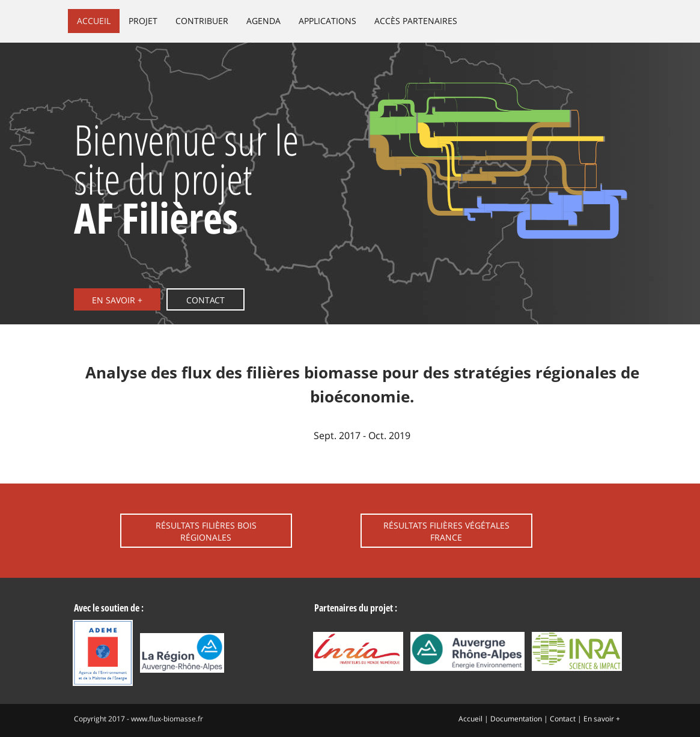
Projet (143, 21)
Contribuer (202, 21)
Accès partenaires (416, 21)
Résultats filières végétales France (446, 531)
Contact (205, 300)
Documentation (516, 719)
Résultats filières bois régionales (206, 531)
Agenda (263, 21)
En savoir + (117, 300)
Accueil (94, 21)
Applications (327, 21)
